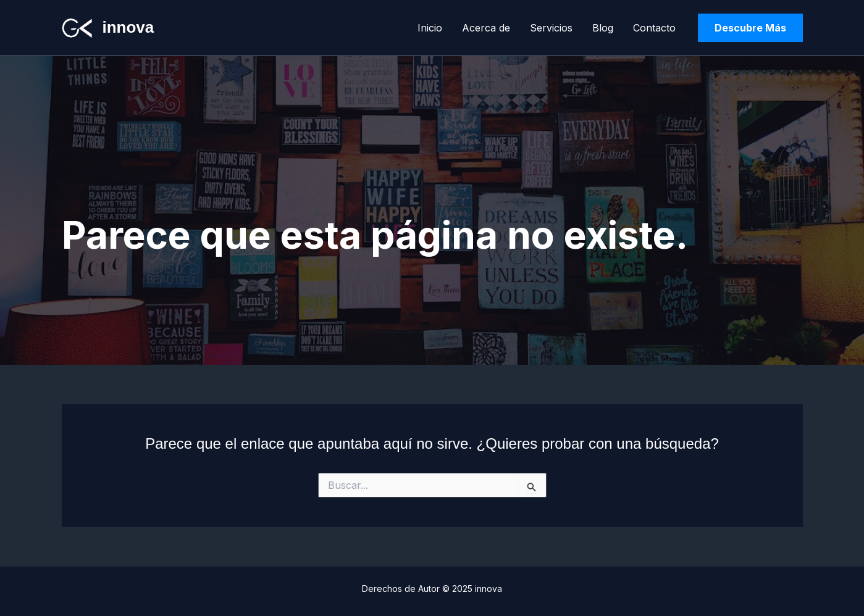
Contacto (654, 28)
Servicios (551, 28)
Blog (603, 28)
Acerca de (486, 28)
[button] (750, 28)
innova (128, 27)
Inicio (430, 28)
